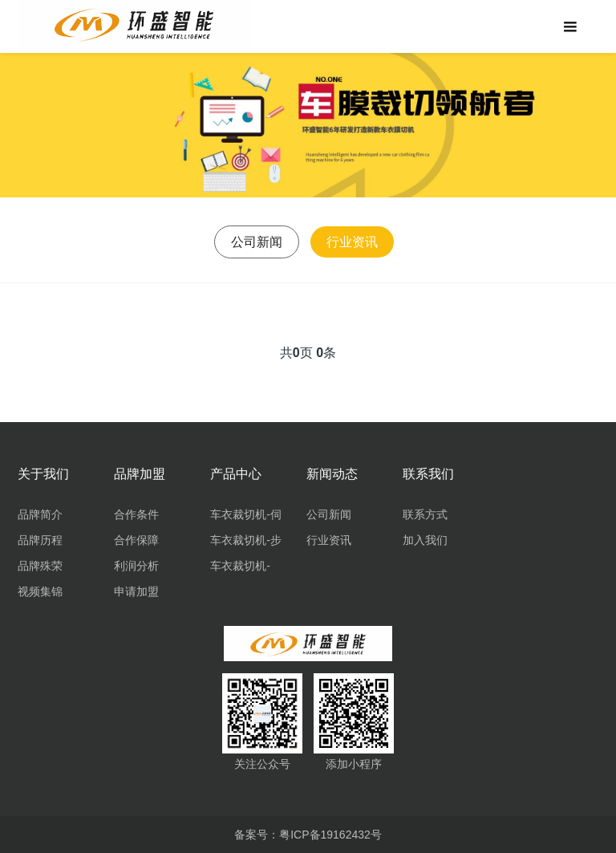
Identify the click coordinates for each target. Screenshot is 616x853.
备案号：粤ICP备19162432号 (308, 835)
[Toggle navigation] (570, 26)
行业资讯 (352, 242)
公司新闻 (257, 242)
